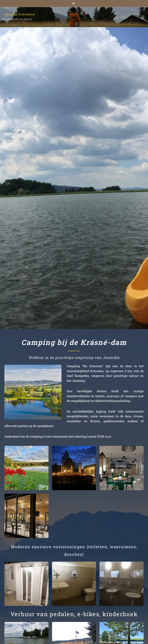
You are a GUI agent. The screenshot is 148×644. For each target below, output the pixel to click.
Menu (143, 17)
